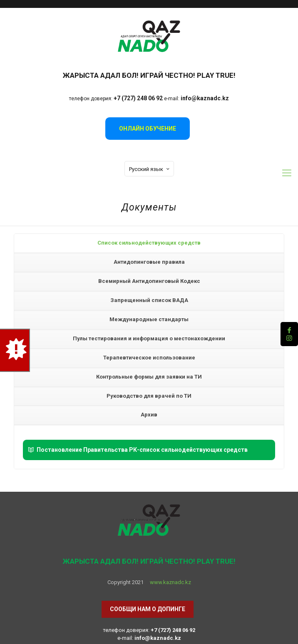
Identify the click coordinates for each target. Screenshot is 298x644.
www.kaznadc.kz (170, 582)
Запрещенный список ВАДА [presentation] (149, 300)
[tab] (149, 243)
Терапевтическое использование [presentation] (149, 358)
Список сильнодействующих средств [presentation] (149, 243)
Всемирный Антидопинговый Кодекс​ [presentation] (149, 281)
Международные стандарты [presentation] (149, 319)
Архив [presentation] (149, 415)
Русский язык (150, 169)
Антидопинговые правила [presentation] (149, 262)
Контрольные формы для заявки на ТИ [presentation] (149, 377)
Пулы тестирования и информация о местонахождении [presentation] (149, 338)
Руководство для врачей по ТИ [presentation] (149, 396)
